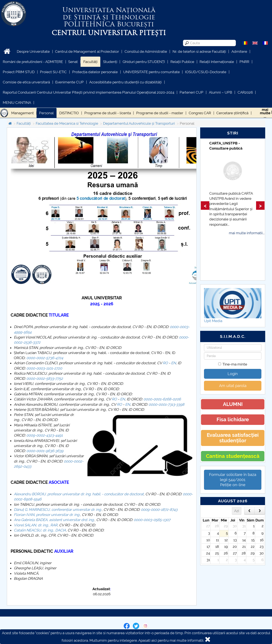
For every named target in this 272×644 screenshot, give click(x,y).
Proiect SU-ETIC (53, 72)
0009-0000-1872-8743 (159, 510)
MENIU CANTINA (17, 103)
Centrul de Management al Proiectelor (87, 51)
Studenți (110, 62)
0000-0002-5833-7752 (45, 378)
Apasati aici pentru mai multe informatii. (171, 640)
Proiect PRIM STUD (19, 72)
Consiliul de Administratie (146, 51)
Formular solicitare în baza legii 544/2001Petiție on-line (233, 480)
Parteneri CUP (191, 92)
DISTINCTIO (69, 113)
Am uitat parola (233, 386)
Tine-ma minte (233, 364)
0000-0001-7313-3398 (166, 404)
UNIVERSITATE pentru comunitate (152, 72)
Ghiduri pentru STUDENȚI (144, 62)
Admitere (239, 51)
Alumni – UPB (220, 92)
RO (165, 363)
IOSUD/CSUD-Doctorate (206, 72)
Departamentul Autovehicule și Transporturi (139, 123)
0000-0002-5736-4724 (45, 358)
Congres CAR (200, 113)
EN (174, 363)
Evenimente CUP (69, 82)
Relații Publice (182, 62)
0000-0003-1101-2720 (44, 368)
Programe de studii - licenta (108, 113)
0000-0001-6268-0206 (162, 399)
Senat (73, 62)
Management (23, 113)
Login (233, 374)
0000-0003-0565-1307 (152, 520)
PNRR (244, 62)
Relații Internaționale (217, 62)
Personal (46, 113)
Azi (237, 511)
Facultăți (90, 62)
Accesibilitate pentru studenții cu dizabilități (125, 82)
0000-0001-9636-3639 (45, 451)
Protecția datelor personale (95, 72)
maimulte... (265, 113)
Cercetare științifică (232, 113)
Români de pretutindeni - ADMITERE (33, 62)
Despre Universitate (33, 51)
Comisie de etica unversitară (26, 82)
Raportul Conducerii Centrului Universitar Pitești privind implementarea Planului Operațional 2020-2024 (89, 92)
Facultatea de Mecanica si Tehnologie (67, 123)
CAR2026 (245, 92)
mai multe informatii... (247, 233)
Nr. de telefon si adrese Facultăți (199, 51)
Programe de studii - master (160, 113)
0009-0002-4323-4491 (45, 435)
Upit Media (213, 321)
